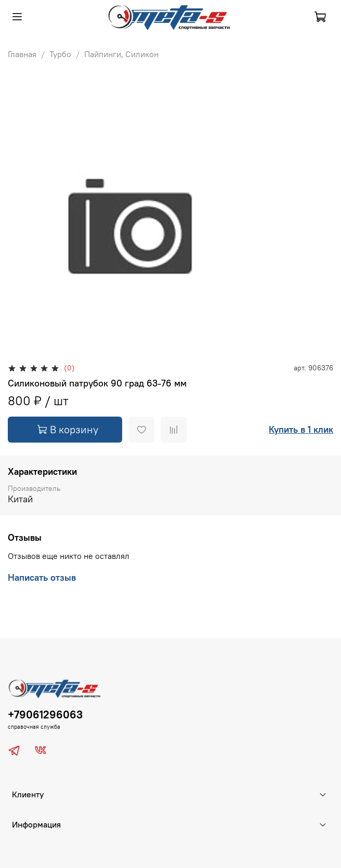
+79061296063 (45, 715)
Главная (22, 54)
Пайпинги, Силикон (121, 54)
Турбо (60, 54)
